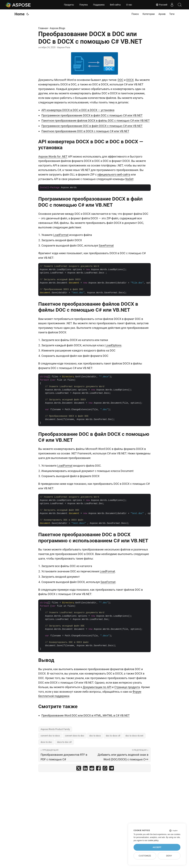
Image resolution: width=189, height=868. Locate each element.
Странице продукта (127, 687)
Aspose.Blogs (57, 28)
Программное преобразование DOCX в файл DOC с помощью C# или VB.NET (92, 115)
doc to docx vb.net (134, 736)
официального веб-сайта (114, 174)
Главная (43, 28)
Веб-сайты (115, 5)
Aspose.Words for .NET (53, 157)
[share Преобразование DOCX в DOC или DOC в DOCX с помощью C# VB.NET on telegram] (112, 769)
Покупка (83, 5)
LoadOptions (113, 345)
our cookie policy (151, 840)
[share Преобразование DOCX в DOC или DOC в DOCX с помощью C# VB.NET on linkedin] (85, 769)
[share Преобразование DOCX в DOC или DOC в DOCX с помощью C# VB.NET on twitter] (79, 769)
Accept (157, 847)
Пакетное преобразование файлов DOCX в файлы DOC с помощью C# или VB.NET (96, 121)
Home (20, 14)
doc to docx (95, 736)
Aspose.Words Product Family (55, 729)
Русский (161, 5)
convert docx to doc (75, 736)
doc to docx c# (113, 736)
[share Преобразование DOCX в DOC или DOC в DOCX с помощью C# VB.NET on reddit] (92, 769)
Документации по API (97, 687)
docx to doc (46, 742)
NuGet (129, 179)
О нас (129, 5)
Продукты (69, 5)
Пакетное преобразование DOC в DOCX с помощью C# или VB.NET (85, 131)
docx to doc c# (64, 742)
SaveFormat (106, 246)
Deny (169, 856)
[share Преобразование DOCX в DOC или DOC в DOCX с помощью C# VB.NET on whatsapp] (105, 769)
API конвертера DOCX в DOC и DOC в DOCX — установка (78, 110)
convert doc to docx (50, 736)
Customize (145, 856)
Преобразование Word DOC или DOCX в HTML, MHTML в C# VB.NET (86, 715)
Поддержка (99, 5)
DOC (120, 80)
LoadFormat (61, 235)
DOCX (130, 80)
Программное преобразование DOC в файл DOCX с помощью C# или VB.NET (92, 126)
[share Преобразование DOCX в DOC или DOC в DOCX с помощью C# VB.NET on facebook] (98, 769)
